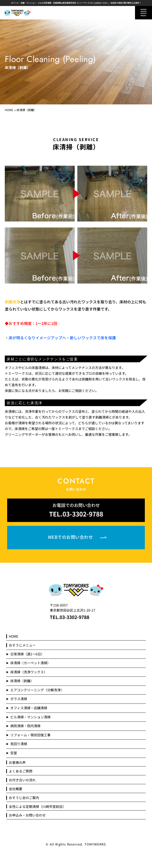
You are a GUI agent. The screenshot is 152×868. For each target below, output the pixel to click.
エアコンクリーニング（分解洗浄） (37, 690)
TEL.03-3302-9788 (70, 617)
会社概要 (16, 789)
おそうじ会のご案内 (24, 798)
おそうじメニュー (22, 645)
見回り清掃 (19, 744)
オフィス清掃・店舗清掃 (29, 708)
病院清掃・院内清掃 (25, 726)
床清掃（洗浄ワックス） (29, 672)
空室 (14, 753)
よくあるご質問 (21, 771)
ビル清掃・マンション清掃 (30, 717)
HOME (9, 110)
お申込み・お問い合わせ (27, 815)
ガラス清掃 (19, 699)
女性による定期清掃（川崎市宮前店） (37, 807)
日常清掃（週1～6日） (27, 654)
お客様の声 (17, 763)
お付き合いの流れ (22, 780)
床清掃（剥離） (22, 681)
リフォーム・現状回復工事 (30, 735)
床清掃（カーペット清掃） (30, 663)
